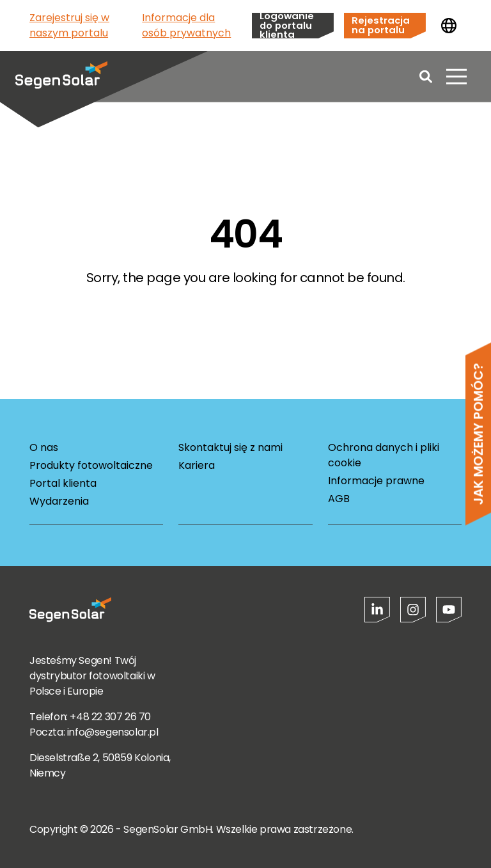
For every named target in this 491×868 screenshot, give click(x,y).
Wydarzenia (59, 501)
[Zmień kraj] (449, 26)
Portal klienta (63, 483)
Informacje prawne (376, 481)
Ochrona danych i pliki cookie (384, 455)
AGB (339, 499)
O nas (44, 447)
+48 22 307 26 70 (110, 717)
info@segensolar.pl (113, 732)
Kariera (197, 465)
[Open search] (426, 77)
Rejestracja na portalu (381, 25)
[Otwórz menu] (456, 77)
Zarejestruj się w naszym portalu (69, 25)
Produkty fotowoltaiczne (91, 465)
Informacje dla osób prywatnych (186, 25)
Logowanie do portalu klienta (287, 26)
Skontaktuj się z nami (230, 447)
